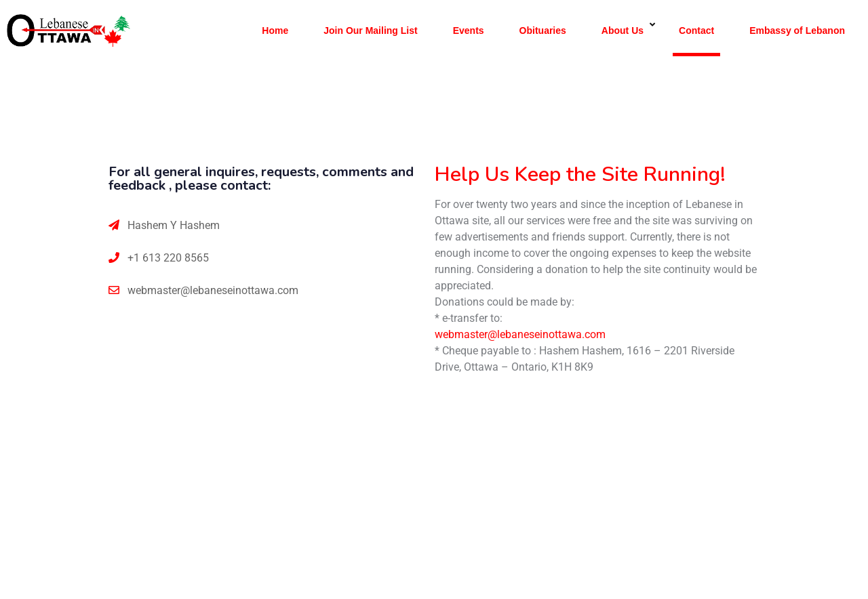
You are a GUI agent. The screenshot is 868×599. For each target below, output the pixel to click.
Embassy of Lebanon (797, 30)
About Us (623, 30)
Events (469, 30)
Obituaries (543, 30)
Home (275, 30)
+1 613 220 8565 (168, 258)
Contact (696, 30)
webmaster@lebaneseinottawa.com (213, 290)
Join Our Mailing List (370, 30)
